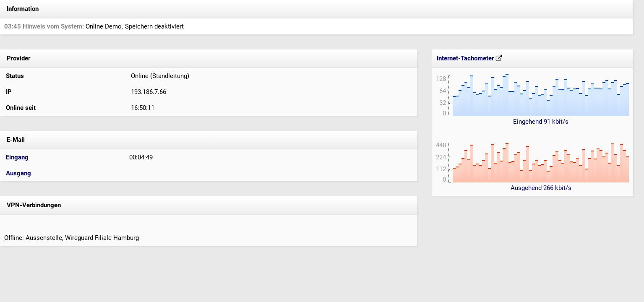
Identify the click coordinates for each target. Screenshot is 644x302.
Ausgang (18, 173)
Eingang (17, 157)
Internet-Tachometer (469, 58)
